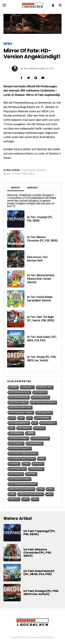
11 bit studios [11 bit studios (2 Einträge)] (16, 443)
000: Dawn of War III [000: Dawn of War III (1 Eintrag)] (19, 402)
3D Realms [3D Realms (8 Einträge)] (16, 433)
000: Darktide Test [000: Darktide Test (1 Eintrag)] (41, 397)
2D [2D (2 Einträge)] (35, 423)
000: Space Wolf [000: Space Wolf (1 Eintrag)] (45, 413)
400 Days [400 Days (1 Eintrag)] (31, 474)
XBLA (31, 174)
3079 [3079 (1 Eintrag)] (26, 499)
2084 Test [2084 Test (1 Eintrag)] (14, 499)
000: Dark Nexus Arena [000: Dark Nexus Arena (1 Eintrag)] (20, 392)
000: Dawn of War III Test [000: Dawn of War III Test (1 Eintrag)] (21, 407)
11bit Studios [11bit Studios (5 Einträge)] (35, 443)
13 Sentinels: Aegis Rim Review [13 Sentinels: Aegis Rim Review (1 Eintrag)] (23, 453)
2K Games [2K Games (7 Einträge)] (25, 428)
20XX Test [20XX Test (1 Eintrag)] (38, 464)
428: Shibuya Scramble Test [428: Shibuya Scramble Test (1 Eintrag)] (22, 489)
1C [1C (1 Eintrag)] (30, 418)
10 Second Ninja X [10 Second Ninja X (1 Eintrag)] (40, 438)
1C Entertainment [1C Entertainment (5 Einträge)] (19, 423)
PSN (24, 174)
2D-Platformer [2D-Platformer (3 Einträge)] (49, 423)
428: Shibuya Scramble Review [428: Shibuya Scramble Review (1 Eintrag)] (23, 484)
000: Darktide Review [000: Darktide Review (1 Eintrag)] (19, 397)
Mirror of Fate (12, 174)
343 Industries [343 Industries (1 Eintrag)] (16, 474)
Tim (26, 69)
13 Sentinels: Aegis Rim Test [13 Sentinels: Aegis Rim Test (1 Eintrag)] (22, 459)
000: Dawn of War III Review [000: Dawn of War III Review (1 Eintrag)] (44, 402)
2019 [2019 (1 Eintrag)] (12, 494)
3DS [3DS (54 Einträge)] (31, 433)
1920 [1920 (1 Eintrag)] (41, 489)
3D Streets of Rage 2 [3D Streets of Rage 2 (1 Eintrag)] (19, 438)
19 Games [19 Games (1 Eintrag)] (14, 464)
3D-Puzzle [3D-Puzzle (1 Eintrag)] (40, 428)
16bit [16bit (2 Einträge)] (42, 459)
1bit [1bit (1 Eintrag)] (21, 418)
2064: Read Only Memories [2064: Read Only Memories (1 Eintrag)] (31, 494)
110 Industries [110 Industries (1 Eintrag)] (36, 469)
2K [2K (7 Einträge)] (12, 428)
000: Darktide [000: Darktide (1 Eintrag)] (40, 392)
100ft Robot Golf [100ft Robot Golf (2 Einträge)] (18, 469)
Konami (42, 170)
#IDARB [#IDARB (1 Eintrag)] (14, 387)
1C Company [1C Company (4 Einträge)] (43, 418)
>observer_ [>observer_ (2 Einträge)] (28, 387)
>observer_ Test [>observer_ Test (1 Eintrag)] (45, 387)
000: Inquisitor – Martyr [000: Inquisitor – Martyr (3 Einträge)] (21, 413)
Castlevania (29, 170)
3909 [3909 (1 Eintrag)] (35, 499)
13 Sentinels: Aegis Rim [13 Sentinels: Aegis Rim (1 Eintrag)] (20, 448)
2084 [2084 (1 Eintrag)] (50, 494)
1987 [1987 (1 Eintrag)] (50, 489)
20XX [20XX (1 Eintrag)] (26, 464)
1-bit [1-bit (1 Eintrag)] (12, 418)
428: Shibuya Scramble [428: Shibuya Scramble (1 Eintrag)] (20, 479)
